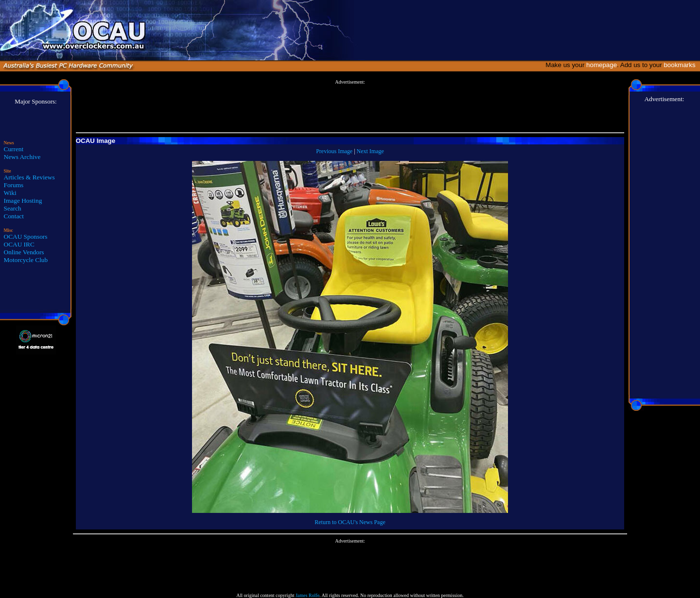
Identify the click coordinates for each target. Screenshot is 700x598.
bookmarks (681, 65)
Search (13, 208)
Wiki (10, 193)
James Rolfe (307, 595)
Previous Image (334, 151)
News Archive (22, 157)
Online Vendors (24, 252)
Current (14, 149)
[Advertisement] (350, 106)
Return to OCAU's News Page (350, 522)
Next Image (370, 151)
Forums (14, 185)
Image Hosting (23, 201)
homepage (602, 65)
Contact (14, 216)
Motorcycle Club (26, 260)
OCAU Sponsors (26, 237)
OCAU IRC (19, 244)
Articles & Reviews (29, 177)
